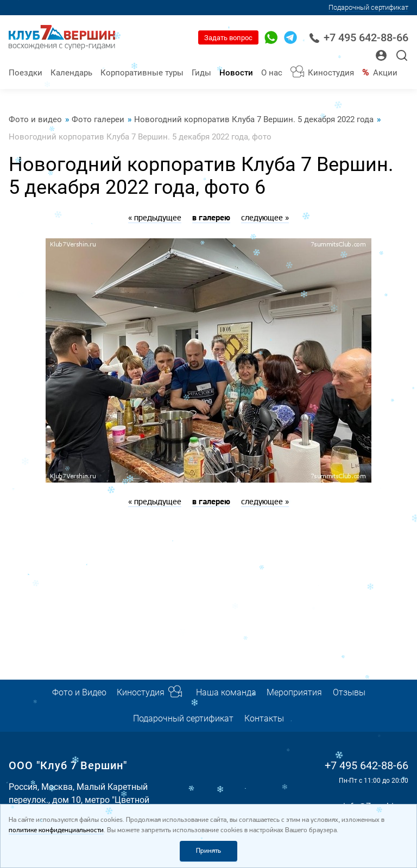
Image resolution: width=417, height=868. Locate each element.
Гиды (201, 73)
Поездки (26, 73)
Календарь (71, 73)
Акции (385, 73)
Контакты (264, 718)
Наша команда (226, 692)
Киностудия (331, 73)
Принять (208, 851)
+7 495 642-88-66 (359, 38)
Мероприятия (294, 692)
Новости (236, 73)
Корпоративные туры (142, 73)
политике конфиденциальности (56, 830)
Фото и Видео (79, 692)
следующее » (265, 218)
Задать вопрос (228, 38)
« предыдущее (155, 218)
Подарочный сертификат (368, 7)
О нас (272, 73)
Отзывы (349, 692)
